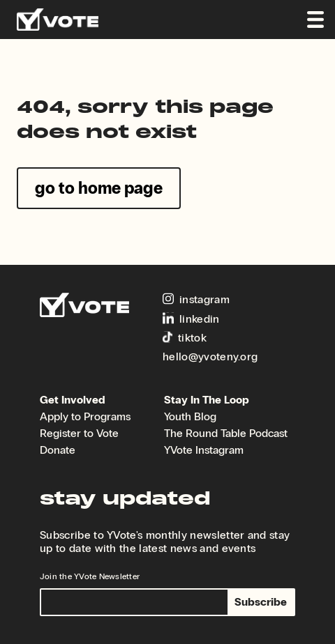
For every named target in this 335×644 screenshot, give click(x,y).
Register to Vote (79, 433)
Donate (58, 450)
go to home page (99, 188)
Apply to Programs (85, 416)
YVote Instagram (204, 450)
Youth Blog (190, 416)
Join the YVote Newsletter (90, 576)
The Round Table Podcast (226, 433)
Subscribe (261, 602)
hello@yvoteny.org (210, 356)
